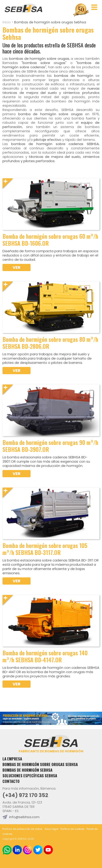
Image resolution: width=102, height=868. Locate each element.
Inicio (7, 22)
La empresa (12, 759)
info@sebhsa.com (24, 817)
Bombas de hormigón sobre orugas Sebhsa (40, 764)
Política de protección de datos (22, 829)
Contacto (11, 781)
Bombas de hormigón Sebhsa (27, 770)
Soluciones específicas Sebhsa (30, 776)
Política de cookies (72, 829)
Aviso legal (51, 829)
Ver (17, 267)
